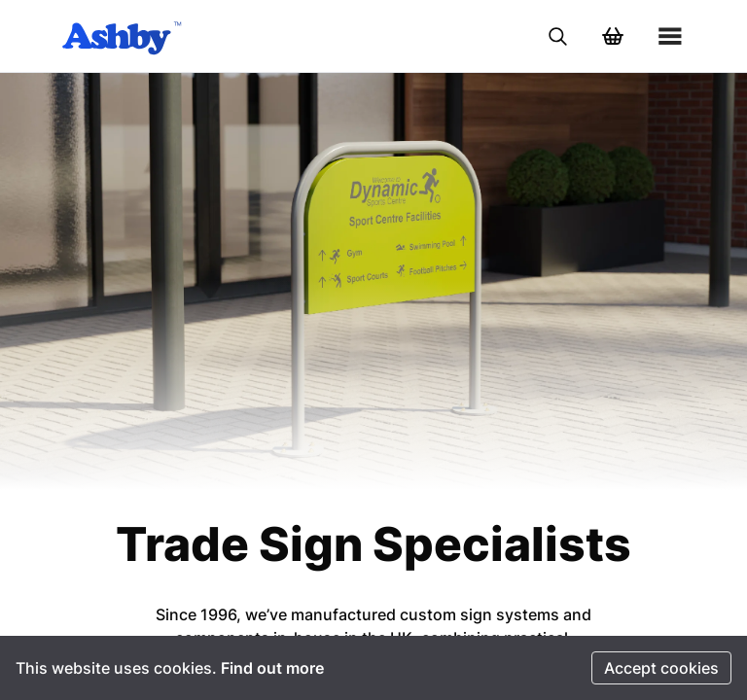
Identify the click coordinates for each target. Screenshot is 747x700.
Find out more (272, 668)
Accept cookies (661, 668)
